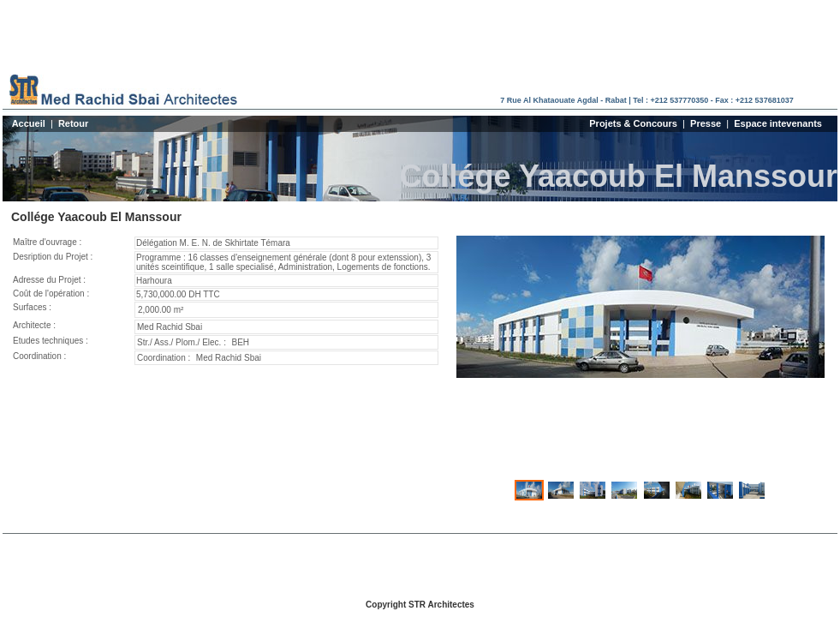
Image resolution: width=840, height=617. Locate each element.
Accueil (29, 123)
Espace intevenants (778, 123)
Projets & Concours (633, 123)
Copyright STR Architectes (420, 605)
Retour (73, 123)
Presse (706, 123)
